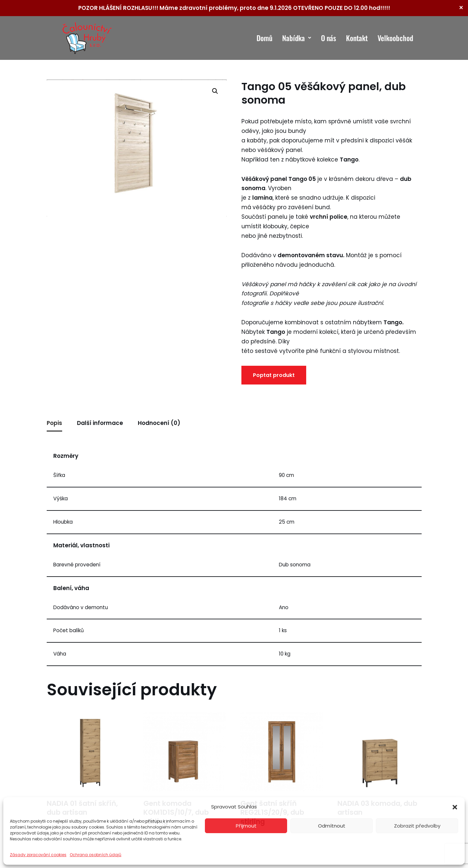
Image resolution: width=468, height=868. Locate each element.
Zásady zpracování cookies (38, 855)
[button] (455, 807)
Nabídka (297, 38)
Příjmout (246, 826)
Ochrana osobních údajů (96, 855)
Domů (264, 38)
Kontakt (357, 38)
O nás (329, 38)
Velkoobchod (395, 38)
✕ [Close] (461, 8)
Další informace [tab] (100, 423)
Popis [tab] (54, 423)
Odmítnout (332, 826)
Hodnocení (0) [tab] (159, 423)
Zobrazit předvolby (417, 826)
